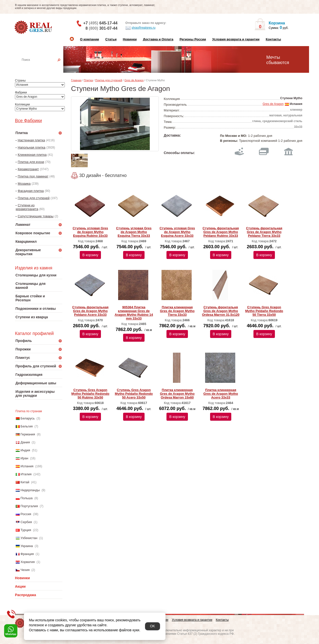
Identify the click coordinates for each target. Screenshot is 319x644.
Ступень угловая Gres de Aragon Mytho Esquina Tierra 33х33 (134, 232)
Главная (76, 80)
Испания (27, 466)
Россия (26, 514)
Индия (25, 450)
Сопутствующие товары (36, 216)
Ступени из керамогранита (27, 207)
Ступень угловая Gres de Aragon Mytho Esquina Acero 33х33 (177, 232)
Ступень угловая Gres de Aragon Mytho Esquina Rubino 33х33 (90, 232)
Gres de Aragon (134, 80)
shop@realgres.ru (140, 28)
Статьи (111, 39)
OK (153, 626)
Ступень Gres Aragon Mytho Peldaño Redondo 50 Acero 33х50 (134, 394)
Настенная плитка (44, 67)
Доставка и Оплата (158, 39)
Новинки (130, 39)
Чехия (25, 570)
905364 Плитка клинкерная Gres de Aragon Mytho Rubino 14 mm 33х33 (134, 313)
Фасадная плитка (31, 191)
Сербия (26, 522)
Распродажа (26, 595)
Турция (26, 530)
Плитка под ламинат (33, 176)
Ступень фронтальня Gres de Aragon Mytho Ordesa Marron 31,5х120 (221, 311)
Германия (28, 434)
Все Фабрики (28, 121)
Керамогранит (28, 169)
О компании (89, 39)
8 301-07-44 (101, 28)
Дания (25, 442)
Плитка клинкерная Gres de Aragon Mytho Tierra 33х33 (177, 311)
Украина (27, 546)
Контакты (273, 39)
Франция (27, 554)
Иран (24, 458)
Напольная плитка (32, 147)
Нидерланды (30, 490)
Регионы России (193, 39)
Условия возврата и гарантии (236, 39)
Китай (25, 482)
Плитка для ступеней (34, 198)
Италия (26, 474)
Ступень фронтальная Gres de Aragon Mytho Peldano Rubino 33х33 (221, 232)
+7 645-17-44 (100, 23)
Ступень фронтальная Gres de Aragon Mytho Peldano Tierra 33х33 (264, 232)
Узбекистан (29, 538)
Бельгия (27, 426)
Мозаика (24, 184)
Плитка (88, 80)
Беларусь (28, 418)
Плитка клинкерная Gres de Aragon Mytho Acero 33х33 (221, 394)
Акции (20, 586)
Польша (26, 498)
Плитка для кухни (31, 162)
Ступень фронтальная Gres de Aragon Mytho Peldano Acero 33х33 (90, 311)
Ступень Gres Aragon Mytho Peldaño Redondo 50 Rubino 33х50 (90, 394)
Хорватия (28, 562)
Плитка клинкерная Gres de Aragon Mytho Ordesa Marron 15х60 (177, 394)
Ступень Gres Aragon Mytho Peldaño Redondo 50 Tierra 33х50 (264, 311)
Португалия (29, 506)
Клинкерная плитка (32, 155)
